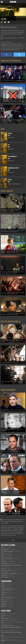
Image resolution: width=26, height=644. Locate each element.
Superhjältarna (4, 605)
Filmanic (3, 622)
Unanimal (3, 555)
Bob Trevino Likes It (4, 550)
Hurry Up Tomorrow (5, 572)
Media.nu (3, 637)
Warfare (2, 557)
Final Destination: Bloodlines (6, 570)
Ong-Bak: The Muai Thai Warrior (7, 598)
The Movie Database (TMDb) (9, 527)
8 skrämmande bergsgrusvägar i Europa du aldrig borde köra (12, 632)
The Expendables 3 (20, 32)
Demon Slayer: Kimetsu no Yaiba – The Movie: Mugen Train (11, 565)
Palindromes (3, 584)
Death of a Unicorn (4, 562)
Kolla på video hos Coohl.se (11, 322)
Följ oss (2, 620)
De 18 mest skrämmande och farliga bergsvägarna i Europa (11, 627)
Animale (2, 568)
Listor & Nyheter (7, 191)
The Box (20, 34)
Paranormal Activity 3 (9, 34)
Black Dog (3, 548)
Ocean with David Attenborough (7, 558)
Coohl (2, 624)
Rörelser (2, 553)
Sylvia (2, 600)
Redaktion (3, 617)
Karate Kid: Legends (5, 577)
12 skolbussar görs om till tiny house (7, 626)
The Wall (6, 32)
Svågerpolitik (3, 640)
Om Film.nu (3, 613)
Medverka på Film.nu (5, 619)
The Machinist (3, 596)
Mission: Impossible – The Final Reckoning (8, 574)
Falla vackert (3, 603)
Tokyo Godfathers (4, 593)
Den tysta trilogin (4, 564)
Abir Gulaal (3, 560)
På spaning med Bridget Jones (6, 589)
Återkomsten (3, 607)
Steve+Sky (3, 586)
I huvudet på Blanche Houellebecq (7, 551)
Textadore (3, 635)
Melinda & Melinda (4, 601)
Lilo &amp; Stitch (4, 575)
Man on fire (3, 587)
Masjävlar (3, 594)
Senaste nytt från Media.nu (11, 61)
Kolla (2, 630)
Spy (12, 32)
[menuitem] (2, 540)
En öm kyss (3, 591)
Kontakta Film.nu (4, 615)
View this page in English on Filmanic (9, 27)
